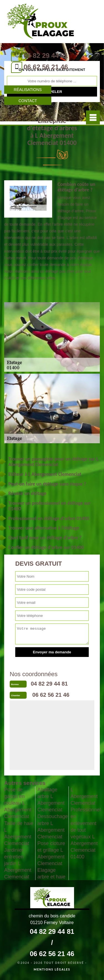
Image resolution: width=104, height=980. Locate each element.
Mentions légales (52, 969)
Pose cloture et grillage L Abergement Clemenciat (51, 853)
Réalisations (28, 90)
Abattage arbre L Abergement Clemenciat (51, 800)
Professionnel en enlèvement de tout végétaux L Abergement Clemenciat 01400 (85, 833)
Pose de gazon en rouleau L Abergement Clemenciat (18, 803)
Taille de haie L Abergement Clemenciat (19, 833)
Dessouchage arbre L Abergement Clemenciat (52, 826)
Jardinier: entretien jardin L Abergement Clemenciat (18, 863)
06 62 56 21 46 (46, 67)
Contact (28, 101)
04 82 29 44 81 (46, 56)
